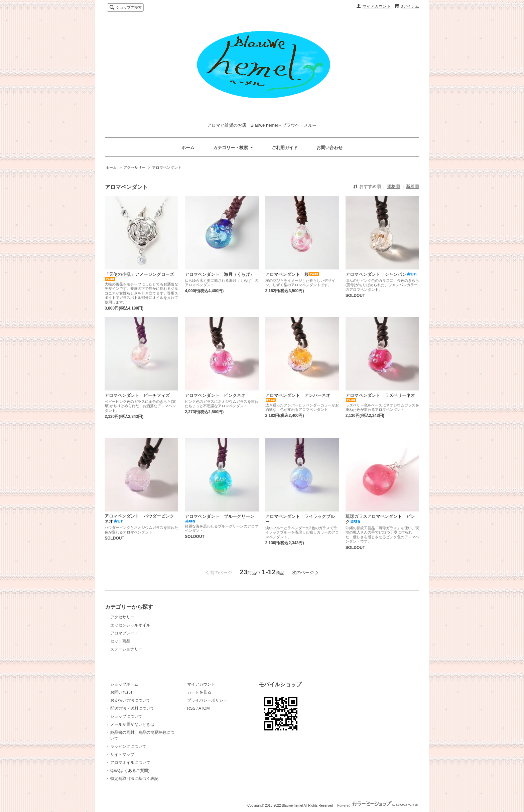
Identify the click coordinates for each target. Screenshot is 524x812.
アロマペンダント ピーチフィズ (137, 395)
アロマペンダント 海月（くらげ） (220, 274)
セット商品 (120, 641)
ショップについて (126, 716)
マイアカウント (377, 6)
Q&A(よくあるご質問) (130, 771)
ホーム (188, 148)
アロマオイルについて (130, 763)
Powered (378, 805)
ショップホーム (124, 684)
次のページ (303, 572)
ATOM (204, 708)
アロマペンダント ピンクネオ (215, 395)
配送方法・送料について (132, 708)
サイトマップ (122, 755)
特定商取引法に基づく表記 (134, 779)
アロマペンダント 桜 (292, 274)
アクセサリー (134, 167)
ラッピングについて (128, 746)
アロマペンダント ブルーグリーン (220, 518)
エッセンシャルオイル (130, 625)
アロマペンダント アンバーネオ (298, 397)
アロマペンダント (167, 167)
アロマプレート (124, 633)
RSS (191, 708)
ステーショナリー (126, 649)
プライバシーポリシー (207, 700)
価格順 (394, 186)
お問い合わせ (330, 148)
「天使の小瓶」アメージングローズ (139, 276)
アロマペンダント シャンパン (381, 274)
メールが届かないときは (132, 724)
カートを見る (199, 692)
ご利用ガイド (285, 148)
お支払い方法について (130, 700)
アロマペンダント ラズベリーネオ (380, 397)
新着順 (413, 186)
